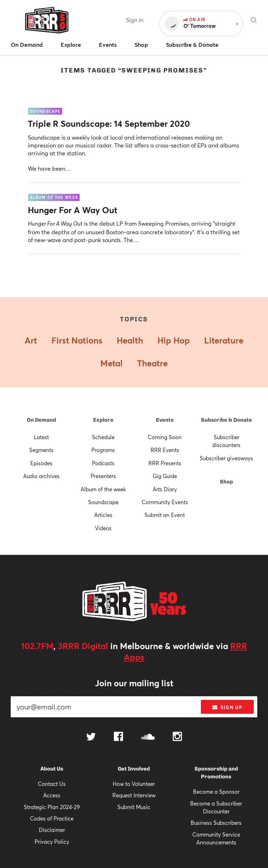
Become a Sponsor (216, 792)
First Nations (77, 340)
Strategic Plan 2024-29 (52, 807)
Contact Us (52, 784)
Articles (103, 515)
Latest (41, 437)
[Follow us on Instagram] (177, 737)
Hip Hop (174, 340)
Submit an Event (165, 515)
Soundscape (103, 502)
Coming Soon (165, 437)
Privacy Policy (52, 842)
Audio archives (41, 476)
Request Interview (134, 795)
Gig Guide (165, 476)
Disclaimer (52, 830)
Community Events (165, 502)
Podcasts (103, 463)
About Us (52, 769)
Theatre (152, 363)
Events (165, 420)
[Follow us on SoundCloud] (148, 737)
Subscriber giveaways (226, 458)
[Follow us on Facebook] (118, 737)
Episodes (41, 463)
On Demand (41, 420)
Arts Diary (165, 489)
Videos (103, 528)
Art (31, 340)
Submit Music (134, 807)
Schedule (103, 437)
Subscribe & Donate (226, 420)
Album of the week (103, 489)
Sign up (227, 707)
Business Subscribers (216, 823)
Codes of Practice (52, 818)
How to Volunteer (134, 784)
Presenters (103, 476)
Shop (226, 482)
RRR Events (165, 450)
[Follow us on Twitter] (91, 737)
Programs (103, 450)
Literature (224, 340)
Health (130, 340)
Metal (112, 363)
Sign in (135, 20)
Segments (41, 450)
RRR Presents (165, 463)
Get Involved (134, 769)
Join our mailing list (134, 683)
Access (52, 795)
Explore (103, 420)
